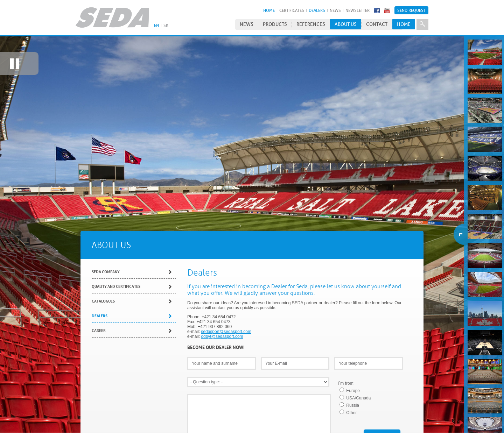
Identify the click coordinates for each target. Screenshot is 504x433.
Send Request (411, 10)
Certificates (292, 10)
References (311, 24)
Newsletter (358, 10)
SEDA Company (106, 267)
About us (346, 24)
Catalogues (103, 296)
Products (275, 24)
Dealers (317, 10)
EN (156, 25)
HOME (269, 10)
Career (99, 326)
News (335, 10)
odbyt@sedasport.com (222, 332)
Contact (377, 24)
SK (166, 25)
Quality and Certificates (116, 282)
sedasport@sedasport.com (226, 327)
